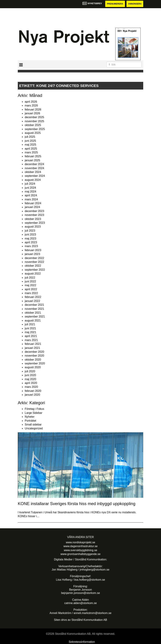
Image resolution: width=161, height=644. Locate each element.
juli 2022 (30, 278)
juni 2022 (30, 281)
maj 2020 (30, 379)
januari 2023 (32, 254)
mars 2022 (31, 293)
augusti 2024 (33, 180)
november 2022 (34, 262)
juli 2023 (30, 231)
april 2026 (31, 102)
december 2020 (34, 352)
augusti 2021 (33, 321)
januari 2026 (32, 113)
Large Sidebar (34, 413)
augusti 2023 (33, 227)
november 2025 (34, 121)
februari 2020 (33, 391)
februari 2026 (33, 110)
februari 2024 (33, 203)
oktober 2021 (33, 313)
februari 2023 (33, 250)
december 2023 (34, 211)
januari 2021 (32, 348)
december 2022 (34, 258)
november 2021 (34, 309)
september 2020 (35, 363)
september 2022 (35, 270)
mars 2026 (31, 106)
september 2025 (35, 129)
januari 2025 (32, 160)
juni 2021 (30, 328)
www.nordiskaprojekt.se (80, 542)
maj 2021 (30, 332)
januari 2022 (32, 301)
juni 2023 (30, 234)
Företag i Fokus (34, 409)
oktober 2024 (33, 172)
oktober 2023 (33, 219)
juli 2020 (30, 371)
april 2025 (31, 149)
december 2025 (34, 117)
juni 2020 (30, 375)
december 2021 (34, 305)
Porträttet (30, 421)
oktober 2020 (33, 360)
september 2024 (35, 176)
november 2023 (34, 215)
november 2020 (34, 356)
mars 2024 (31, 199)
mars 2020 (31, 387)
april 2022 (31, 289)
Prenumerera (115, 4)
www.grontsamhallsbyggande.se (80, 554)
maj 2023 (30, 238)
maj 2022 (30, 285)
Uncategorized (34, 428)
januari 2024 (32, 207)
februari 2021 (33, 344)
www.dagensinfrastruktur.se (80, 546)
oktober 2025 (33, 125)
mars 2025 (31, 152)
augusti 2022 (33, 274)
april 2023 (31, 242)
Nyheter (30, 417)
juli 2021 (30, 324)
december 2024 (34, 164)
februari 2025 (33, 156)
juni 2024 (30, 188)
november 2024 (34, 168)
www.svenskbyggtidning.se (80, 550)
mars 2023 (31, 246)
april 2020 (31, 383)
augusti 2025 (33, 133)
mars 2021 (31, 340)
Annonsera (135, 4)
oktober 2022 (33, 266)
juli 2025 (30, 137)
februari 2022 (33, 297)
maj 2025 (30, 145)
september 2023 (35, 223)
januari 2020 (32, 395)
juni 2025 (30, 141)
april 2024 (31, 195)
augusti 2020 (33, 367)
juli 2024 (30, 184)
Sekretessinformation (82, 642)
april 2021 (31, 336)
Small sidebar (33, 425)
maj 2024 (30, 192)
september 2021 (35, 317)
